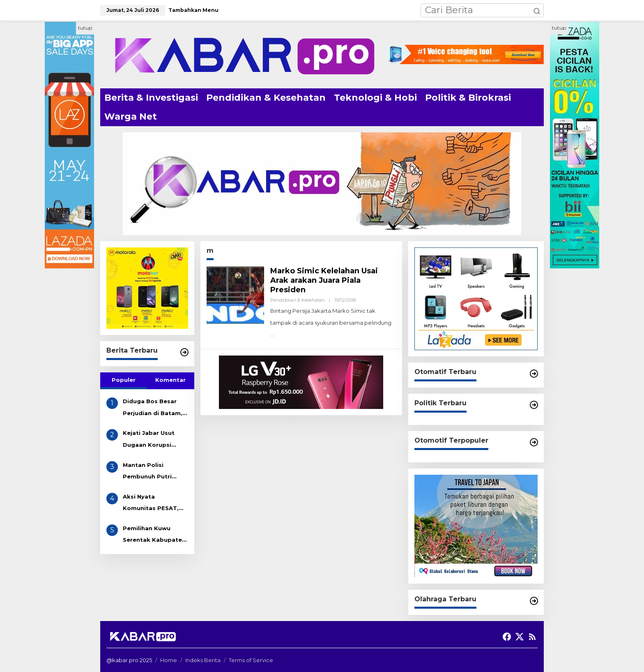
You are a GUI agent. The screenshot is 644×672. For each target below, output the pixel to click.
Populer (124, 380)
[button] (537, 10)
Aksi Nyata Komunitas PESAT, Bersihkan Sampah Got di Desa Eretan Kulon (152, 504)
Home (169, 660)
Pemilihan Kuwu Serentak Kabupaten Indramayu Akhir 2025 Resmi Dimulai (154, 535)
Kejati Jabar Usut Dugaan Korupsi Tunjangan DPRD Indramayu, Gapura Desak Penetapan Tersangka (151, 440)
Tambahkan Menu (193, 10)
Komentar (170, 380)
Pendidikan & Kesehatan (298, 300)
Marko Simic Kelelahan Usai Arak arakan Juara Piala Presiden (324, 281)
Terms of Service (251, 660)
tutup (85, 28)
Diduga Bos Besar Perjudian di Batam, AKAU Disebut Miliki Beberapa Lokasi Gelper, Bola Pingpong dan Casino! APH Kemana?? (153, 408)
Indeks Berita (203, 660)
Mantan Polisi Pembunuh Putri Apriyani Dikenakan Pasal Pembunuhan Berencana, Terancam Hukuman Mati (155, 472)
